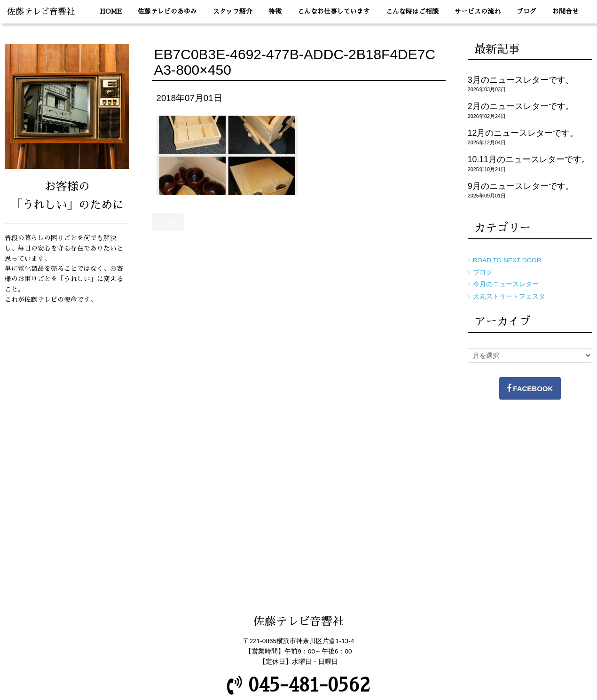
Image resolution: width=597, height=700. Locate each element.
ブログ (483, 272)
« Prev (168, 222)
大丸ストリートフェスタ (509, 296)
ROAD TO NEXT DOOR (507, 260)
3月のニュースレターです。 (521, 80)
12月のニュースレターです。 (523, 133)
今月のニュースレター (506, 284)
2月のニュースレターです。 (521, 106)
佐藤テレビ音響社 (41, 12)
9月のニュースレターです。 (521, 186)
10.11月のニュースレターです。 (529, 159)
